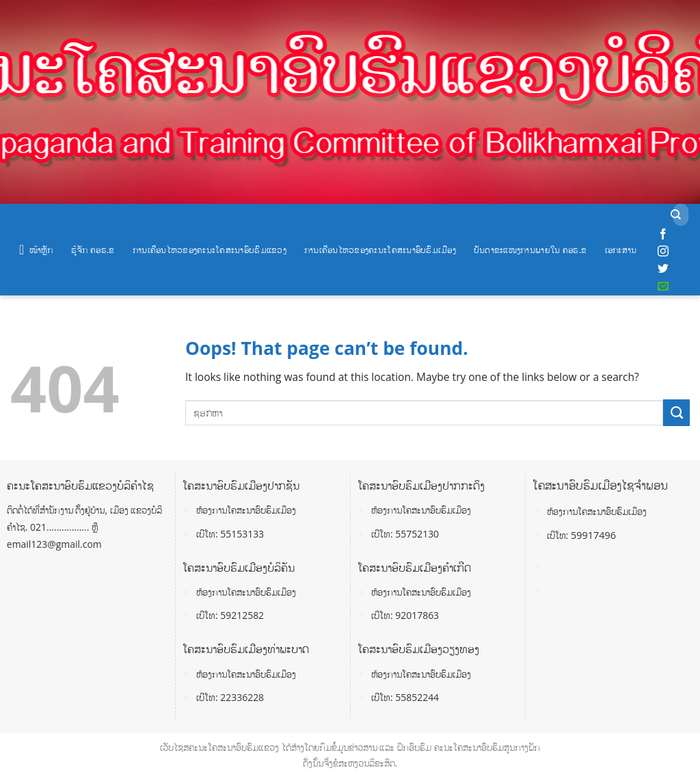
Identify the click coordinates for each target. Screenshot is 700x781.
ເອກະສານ (621, 250)
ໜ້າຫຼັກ (36, 250)
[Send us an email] (663, 287)
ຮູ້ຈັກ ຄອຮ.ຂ (93, 250)
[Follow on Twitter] (663, 269)
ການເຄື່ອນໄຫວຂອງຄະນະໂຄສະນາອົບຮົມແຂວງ (210, 250)
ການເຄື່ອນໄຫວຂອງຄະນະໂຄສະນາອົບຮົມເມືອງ (380, 250)
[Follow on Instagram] (663, 252)
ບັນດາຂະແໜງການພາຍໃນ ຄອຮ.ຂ (530, 250)
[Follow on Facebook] (663, 235)
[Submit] (676, 215)
